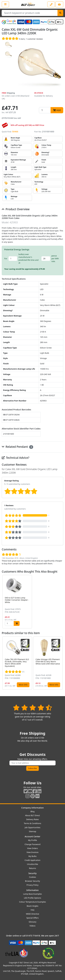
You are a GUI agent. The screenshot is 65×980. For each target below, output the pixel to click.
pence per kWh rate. (55, 258)
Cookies (32, 877)
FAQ (32, 910)
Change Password (32, 844)
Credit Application (32, 860)
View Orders (32, 848)
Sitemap (32, 831)
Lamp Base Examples (32, 894)
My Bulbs (32, 856)
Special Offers (32, 918)
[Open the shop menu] (5, 4)
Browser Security (32, 881)
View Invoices (32, 852)
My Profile (32, 840)
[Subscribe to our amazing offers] (32, 763)
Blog (32, 811)
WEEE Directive (32, 914)
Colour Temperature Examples (33, 902)
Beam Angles (32, 906)
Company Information (32, 808)
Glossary (33, 922)
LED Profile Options (32, 898)
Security (32, 873)
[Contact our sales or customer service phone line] (51, 4)
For (6, 258)
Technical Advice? (16, 458)
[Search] (60, 13)
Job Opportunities (32, 827)
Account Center (33, 836)
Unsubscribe (32, 864)
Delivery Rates (32, 819)
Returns (32, 868)
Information (32, 890)
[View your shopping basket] (59, 4)
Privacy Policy (32, 885)
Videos (33, 926)
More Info (23, 685)
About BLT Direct (32, 815)
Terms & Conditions (32, 823)
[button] (61, 602)
